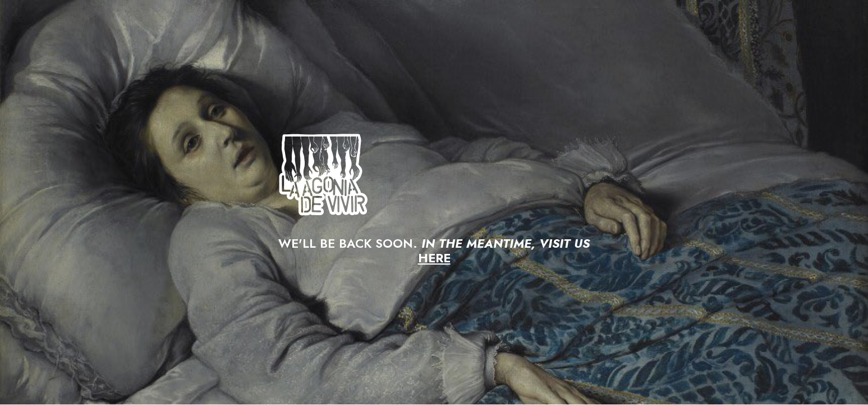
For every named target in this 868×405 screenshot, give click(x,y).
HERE (434, 258)
